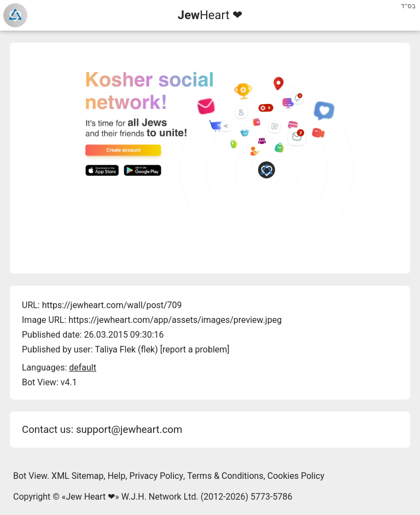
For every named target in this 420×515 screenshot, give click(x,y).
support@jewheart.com (129, 430)
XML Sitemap (77, 476)
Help (117, 476)
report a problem (195, 349)
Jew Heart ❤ (90, 497)
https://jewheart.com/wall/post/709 (112, 305)
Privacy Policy (157, 476)
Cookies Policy (296, 476)
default (83, 368)
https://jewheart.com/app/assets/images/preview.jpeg (175, 320)
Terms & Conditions (225, 476)
